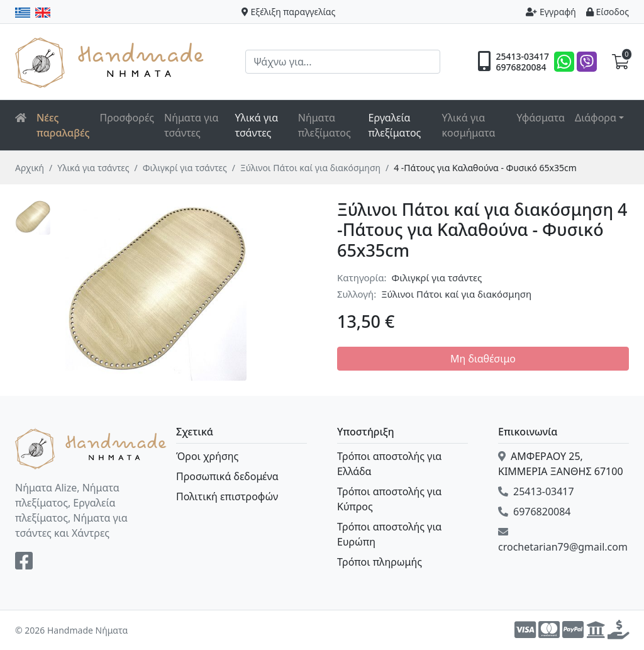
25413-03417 (522, 57)
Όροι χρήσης (207, 456)
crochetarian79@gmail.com (563, 540)
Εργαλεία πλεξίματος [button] (394, 125)
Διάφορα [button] (596, 118)
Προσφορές (127, 118)
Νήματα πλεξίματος (325, 125)
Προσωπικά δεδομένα (227, 476)
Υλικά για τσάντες (93, 168)
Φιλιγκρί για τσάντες (185, 168)
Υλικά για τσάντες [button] (257, 125)
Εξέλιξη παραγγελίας (289, 12)
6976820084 (521, 67)
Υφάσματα (541, 118)
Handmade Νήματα (111, 62)
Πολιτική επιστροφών (227, 496)
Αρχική (30, 168)
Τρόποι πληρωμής (380, 562)
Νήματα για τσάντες (191, 125)
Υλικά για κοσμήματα (469, 125)
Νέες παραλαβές (63, 125)
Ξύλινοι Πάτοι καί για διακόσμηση (310, 168)
